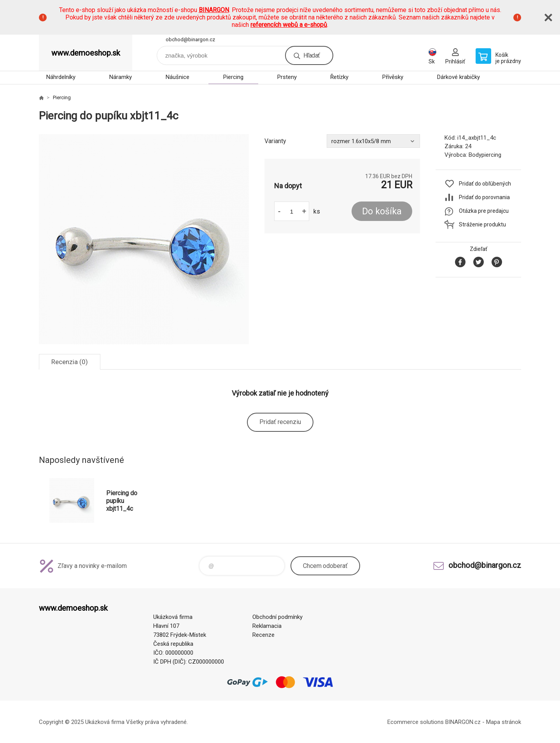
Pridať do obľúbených (485, 184)
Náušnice (178, 77)
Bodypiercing (485, 155)
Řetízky (339, 77)
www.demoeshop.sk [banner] (86, 53)
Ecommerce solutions (416, 722)
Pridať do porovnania (484, 197)
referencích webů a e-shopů (289, 25)
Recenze (263, 635)
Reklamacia (267, 626)
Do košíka (382, 211)
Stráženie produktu (482, 224)
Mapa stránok (504, 722)
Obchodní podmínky (277, 617)
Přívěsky (393, 77)
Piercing (233, 77)
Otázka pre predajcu (484, 211)
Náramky (121, 77)
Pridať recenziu (280, 422)
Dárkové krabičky (458, 77)
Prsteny (287, 77)
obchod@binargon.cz (190, 39)
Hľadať (311, 55)
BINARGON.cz (463, 722)
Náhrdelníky (61, 77)
